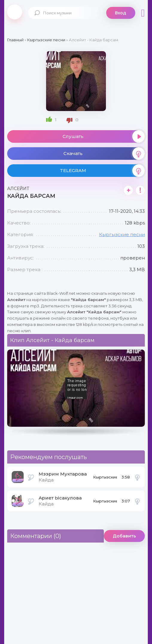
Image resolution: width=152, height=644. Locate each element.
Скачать (104, 154)
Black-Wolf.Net (15, 12)
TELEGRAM (102, 171)
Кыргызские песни (122, 234)
